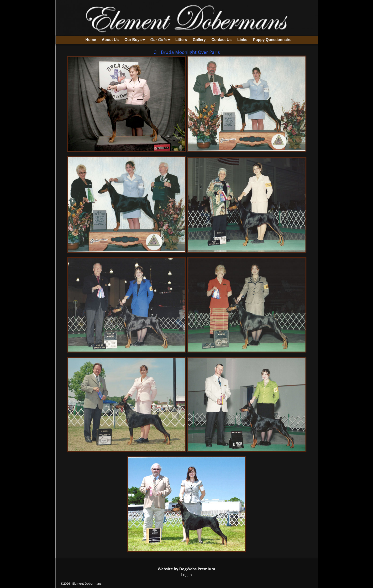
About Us (110, 40)
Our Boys (136, 40)
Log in (186, 575)
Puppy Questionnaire (272, 40)
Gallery (199, 40)
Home (91, 40)
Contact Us (221, 40)
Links (242, 40)
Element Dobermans (87, 583)
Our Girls (161, 40)
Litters (181, 40)
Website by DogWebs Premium (186, 569)
